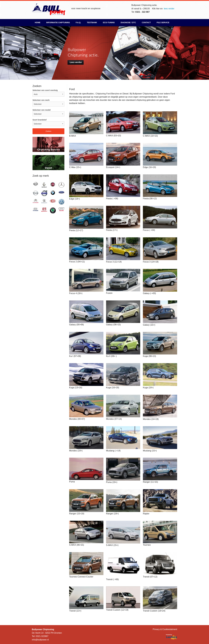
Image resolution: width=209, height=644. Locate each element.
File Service (163, 22)
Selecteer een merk (48, 103)
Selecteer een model (48, 113)
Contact (146, 22)
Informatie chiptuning (58, 22)
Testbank (92, 22)
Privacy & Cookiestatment (165, 629)
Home (38, 22)
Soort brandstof (48, 122)
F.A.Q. (78, 22)
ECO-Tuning (109, 22)
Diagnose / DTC (128, 22)
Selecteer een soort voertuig (48, 93)
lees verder (169, 9)
